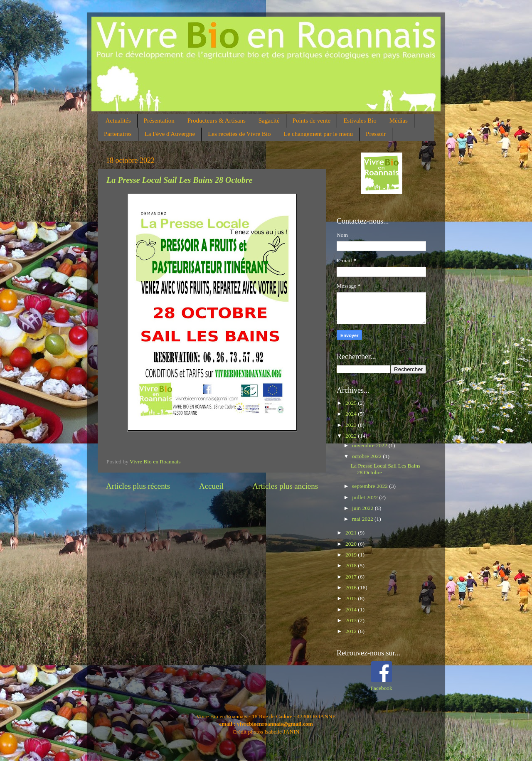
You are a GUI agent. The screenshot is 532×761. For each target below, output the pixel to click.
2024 (352, 414)
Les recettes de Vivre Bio (239, 134)
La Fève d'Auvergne (170, 134)
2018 (352, 565)
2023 (352, 425)
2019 (352, 555)
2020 (352, 544)
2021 (352, 533)
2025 (352, 403)
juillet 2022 (366, 497)
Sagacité (269, 121)
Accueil (211, 486)
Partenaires (118, 134)
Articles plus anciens (285, 486)
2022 (352, 436)
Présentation (159, 121)
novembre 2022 (370, 445)
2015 (352, 598)
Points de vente (312, 121)
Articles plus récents (138, 486)
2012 (352, 631)
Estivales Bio (360, 121)
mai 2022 (363, 519)
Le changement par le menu (318, 134)
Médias (399, 121)
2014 (352, 610)
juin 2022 (363, 508)
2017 (352, 577)
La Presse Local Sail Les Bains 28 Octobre (180, 180)
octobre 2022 (367, 456)
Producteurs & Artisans (217, 121)
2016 (352, 587)
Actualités (118, 121)
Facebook (381, 688)
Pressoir (376, 134)
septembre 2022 (371, 486)
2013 (352, 620)
